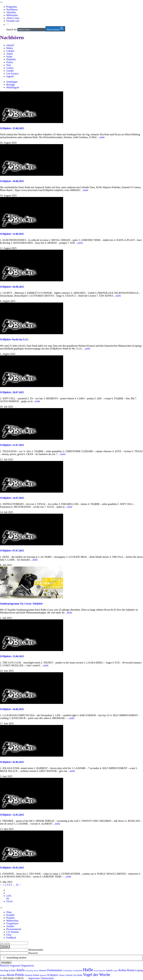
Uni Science (12, 74)
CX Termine (13, 932)
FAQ (9, 935)
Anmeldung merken (16, 958)
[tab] (9, 897)
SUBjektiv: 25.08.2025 (12, 128)
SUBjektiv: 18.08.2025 (12, 181)
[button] (8, 25)
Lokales (10, 51)
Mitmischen (12, 921)
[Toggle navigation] (1, 2)
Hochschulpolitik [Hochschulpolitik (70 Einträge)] (99, 971)
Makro (10, 48)
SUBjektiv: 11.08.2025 (12, 234)
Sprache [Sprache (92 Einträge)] (43, 975)
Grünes (10, 68)
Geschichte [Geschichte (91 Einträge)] (67, 970)
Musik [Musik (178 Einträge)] (10, 975)
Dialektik (11, 59)
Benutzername (36, 950)
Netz (9, 65)
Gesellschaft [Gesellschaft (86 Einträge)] (77, 971)
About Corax (13, 18)
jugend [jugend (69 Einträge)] (116, 971)
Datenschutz (48, 978)
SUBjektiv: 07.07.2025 (12, 551)
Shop (9, 912)
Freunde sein (13, 21)
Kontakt (10, 915)
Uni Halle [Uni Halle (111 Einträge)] (78, 975)
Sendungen (12, 82)
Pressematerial (14, 929)
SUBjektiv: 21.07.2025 (12, 445)
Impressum (34, 978)
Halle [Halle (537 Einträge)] (88, 970)
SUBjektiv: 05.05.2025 (12, 868)
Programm (12, 7)
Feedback (11, 938)
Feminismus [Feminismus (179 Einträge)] (55, 970)
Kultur (10, 62)
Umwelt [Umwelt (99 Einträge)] (69, 975)
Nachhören (12, 10)
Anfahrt (10, 926)
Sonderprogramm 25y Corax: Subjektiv (21, 604)
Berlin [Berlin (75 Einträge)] (36, 971)
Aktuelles (11, 12)
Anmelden (6, 963)
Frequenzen (12, 923)
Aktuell (10, 45)
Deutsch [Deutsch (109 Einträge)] (43, 970)
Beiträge (11, 85)
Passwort (33, 953)
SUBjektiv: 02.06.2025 (12, 762)
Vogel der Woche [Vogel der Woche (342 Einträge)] (97, 974)
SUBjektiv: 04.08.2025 (12, 287)
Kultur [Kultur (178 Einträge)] (123, 970)
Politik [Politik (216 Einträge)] (19, 975)
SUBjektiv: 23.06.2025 (12, 656)
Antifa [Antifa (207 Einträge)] (20, 970)
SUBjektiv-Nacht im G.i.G (14, 339)
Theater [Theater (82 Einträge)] (62, 975)
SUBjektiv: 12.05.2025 (12, 815)
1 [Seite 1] (4, 885)
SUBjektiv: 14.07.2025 (12, 498)
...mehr (101, 137)
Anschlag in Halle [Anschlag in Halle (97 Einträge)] (8, 970)
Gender (10, 71)
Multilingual (13, 87)
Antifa (10, 54)
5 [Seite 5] (11, 885)
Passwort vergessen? (10, 966)
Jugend (10, 76)
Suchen (5, 947)
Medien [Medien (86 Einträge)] (3, 975)
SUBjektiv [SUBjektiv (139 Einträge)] (53, 975)
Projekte (10, 918)
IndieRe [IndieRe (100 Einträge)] (109, 970)
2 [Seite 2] (6, 885)
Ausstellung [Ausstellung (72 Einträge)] (29, 971)
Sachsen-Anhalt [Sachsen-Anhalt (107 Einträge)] (32, 975)
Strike (9, 57)
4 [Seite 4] (9, 885)
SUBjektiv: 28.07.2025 (12, 392)
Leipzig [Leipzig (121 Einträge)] (139, 970)
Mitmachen (12, 15)
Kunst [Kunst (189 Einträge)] (131, 970)
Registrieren (28, 966)
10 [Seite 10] (17, 885)
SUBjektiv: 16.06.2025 (12, 709)
